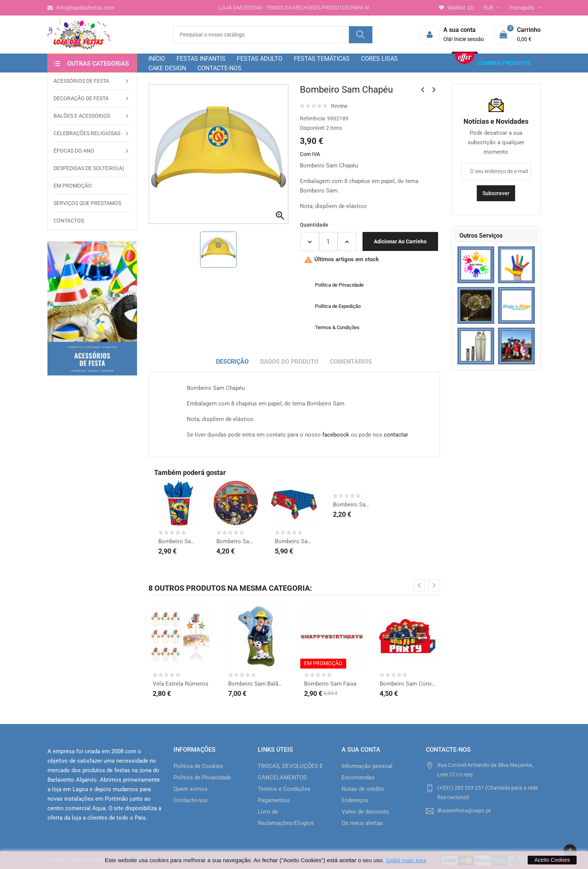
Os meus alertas (362, 823)
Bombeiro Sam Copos (178, 541)
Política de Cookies (198, 766)
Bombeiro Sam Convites (408, 684)
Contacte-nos (191, 800)
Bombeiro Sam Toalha (294, 541)
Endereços (355, 800)
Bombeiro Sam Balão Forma (256, 684)
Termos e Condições (284, 789)
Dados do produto (289, 362)
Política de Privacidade (202, 778)
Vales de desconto (365, 812)
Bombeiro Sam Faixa (330, 684)
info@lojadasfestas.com (81, 8)
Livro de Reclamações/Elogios (286, 817)
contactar (396, 435)
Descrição (232, 362)
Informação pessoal (367, 766)
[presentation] (419, 585)
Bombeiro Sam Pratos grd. (236, 541)
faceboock (336, 435)
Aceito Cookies (552, 860)
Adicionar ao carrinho (400, 241)
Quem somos (191, 789)
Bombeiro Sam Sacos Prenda (352, 505)
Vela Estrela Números (180, 684)
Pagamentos (274, 800)
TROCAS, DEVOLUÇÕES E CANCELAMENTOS (290, 772)
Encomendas (358, 778)
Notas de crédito (363, 789)
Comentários (351, 362)
